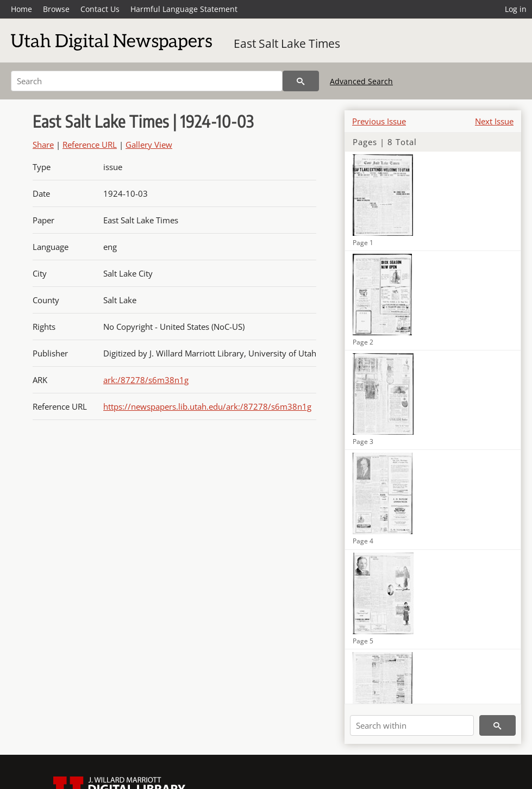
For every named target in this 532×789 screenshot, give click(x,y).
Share (43, 145)
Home (21, 9)
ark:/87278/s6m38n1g (146, 380)
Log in (516, 9)
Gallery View (149, 145)
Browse (56, 9)
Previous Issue (379, 121)
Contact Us (100, 9)
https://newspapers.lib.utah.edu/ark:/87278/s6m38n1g (207, 406)
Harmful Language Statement (184, 9)
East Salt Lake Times (287, 43)
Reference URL (90, 145)
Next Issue (494, 121)
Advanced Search (361, 81)
